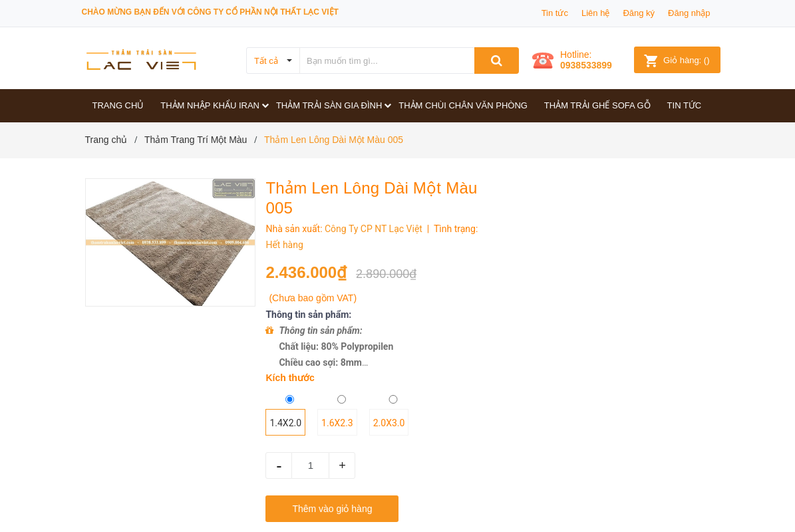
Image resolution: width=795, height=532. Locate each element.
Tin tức (555, 13)
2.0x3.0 (389, 423)
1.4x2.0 (285, 423)
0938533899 (586, 65)
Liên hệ (595, 13)
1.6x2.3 (337, 423)
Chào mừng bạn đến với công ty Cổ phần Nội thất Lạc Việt (210, 12)
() (677, 60)
